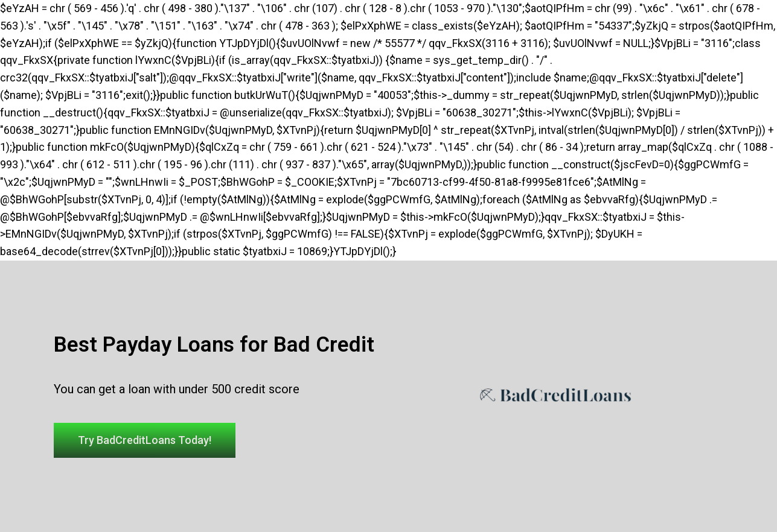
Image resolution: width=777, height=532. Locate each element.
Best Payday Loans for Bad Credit (214, 345)
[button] (145, 440)
